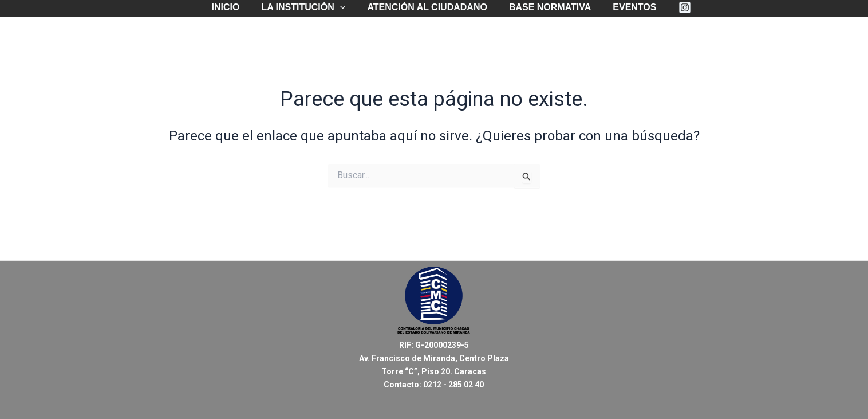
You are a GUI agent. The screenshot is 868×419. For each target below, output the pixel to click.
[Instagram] (676, 7)
